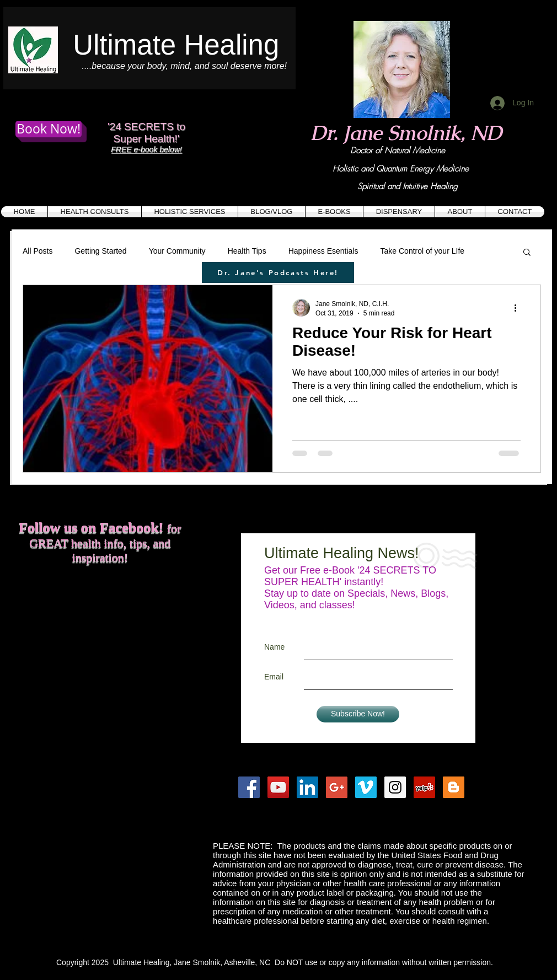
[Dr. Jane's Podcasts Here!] (278, 272)
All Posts (38, 251)
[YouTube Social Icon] (278, 787)
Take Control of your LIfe (423, 251)
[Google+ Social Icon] (337, 787)
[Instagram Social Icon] (395, 787)
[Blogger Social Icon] (454, 787)
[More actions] (519, 308)
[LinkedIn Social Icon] (307, 787)
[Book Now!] (49, 129)
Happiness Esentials (323, 251)
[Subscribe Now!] (358, 714)
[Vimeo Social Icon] (366, 787)
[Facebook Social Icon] (249, 787)
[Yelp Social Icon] (424, 787)
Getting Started (100, 251)
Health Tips (247, 251)
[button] (527, 253)
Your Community (177, 251)
